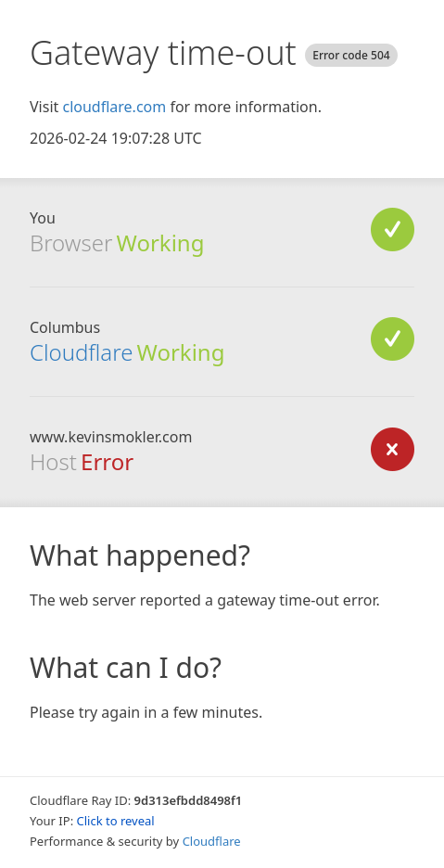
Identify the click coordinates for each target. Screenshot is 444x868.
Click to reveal (116, 821)
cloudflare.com (114, 107)
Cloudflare (81, 352)
